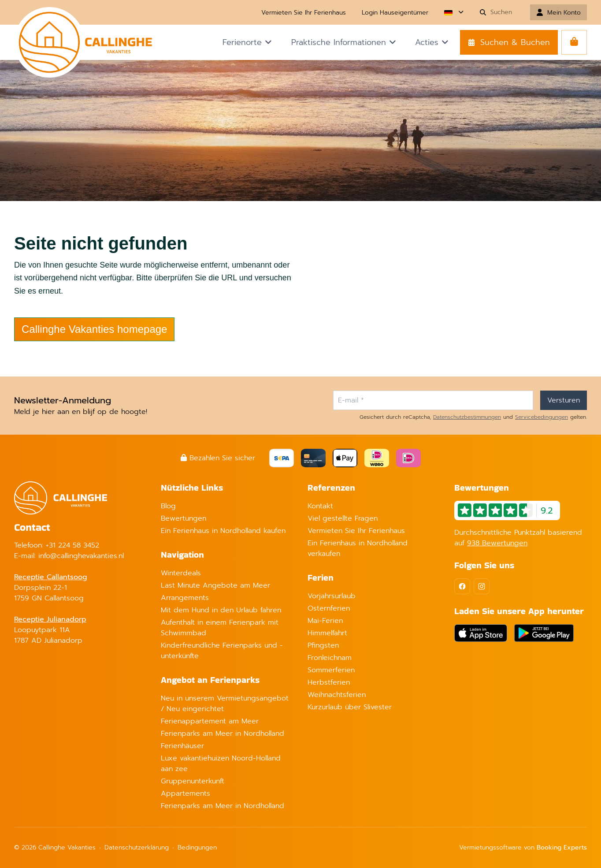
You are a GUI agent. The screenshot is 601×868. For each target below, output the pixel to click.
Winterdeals (181, 573)
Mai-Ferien (325, 621)
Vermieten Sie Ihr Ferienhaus (356, 531)
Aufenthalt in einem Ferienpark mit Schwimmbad (220, 628)
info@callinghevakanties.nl (81, 556)
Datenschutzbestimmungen (467, 417)
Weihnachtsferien (337, 695)
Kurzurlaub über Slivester (350, 707)
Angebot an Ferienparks (210, 680)
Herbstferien (329, 682)
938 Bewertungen (497, 543)
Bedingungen (197, 848)
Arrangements (185, 598)
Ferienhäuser (182, 746)
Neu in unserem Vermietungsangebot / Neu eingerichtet (225, 704)
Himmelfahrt (327, 633)
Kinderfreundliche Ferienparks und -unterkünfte (222, 651)
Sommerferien (331, 670)
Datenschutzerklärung (137, 848)
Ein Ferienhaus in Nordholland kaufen (223, 531)
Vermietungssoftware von (523, 848)
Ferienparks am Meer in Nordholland (223, 734)
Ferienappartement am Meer (210, 721)
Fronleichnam (330, 658)
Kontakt (320, 506)
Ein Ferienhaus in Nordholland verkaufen (358, 548)
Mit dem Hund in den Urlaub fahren (221, 610)
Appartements (185, 793)
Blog (168, 506)
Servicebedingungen (542, 417)
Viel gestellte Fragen (343, 518)
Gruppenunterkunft (193, 781)
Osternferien (329, 608)
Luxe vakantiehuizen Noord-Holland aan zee (221, 764)
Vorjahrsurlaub (332, 596)
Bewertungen (184, 518)
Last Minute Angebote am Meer (215, 585)
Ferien (321, 577)
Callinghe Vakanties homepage (94, 329)
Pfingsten (323, 645)
